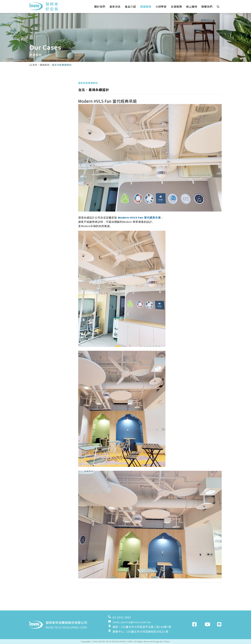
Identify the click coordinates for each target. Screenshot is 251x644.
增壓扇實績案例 (42, 151)
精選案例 (45, 65)
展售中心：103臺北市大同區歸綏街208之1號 (138, 631)
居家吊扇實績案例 (43, 93)
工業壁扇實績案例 (43, 135)
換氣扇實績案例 (42, 118)
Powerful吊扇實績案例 (47, 102)
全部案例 (37, 85)
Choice (167, 642)
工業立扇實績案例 (43, 127)
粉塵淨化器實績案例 (44, 143)
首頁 (33, 65)
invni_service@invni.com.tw (129, 622)
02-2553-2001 (120, 617)
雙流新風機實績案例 (44, 110)
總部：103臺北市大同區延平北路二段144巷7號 (140, 627)
